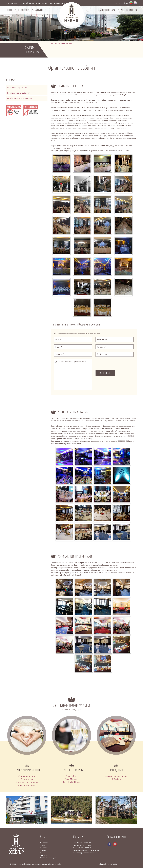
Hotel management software (61, 43)
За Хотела (9, 3)
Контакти (45, 3)
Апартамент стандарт (27, 782)
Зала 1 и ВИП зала (72, 782)
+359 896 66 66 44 (121, 3)
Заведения (40, 10)
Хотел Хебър (22, 864)
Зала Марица (71, 779)
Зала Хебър (71, 776)
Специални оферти (129, 10)
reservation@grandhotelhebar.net (86, 850)
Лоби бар (116, 779)
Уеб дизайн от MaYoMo (107, 864)
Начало (9, 10)
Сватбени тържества (17, 87)
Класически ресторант (116, 776)
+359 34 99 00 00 (84, 843)
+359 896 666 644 (84, 845)
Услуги (17, 3)
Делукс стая (27, 779)
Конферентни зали (107, 10)
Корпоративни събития (19, 93)
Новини (31, 3)
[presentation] (113, 363)
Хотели (38, 3)
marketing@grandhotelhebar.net (86, 853)
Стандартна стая (27, 776)
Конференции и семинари (20, 98)
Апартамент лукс (27, 785)
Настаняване (24, 10)
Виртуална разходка (57, 3)
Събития (24, 3)
